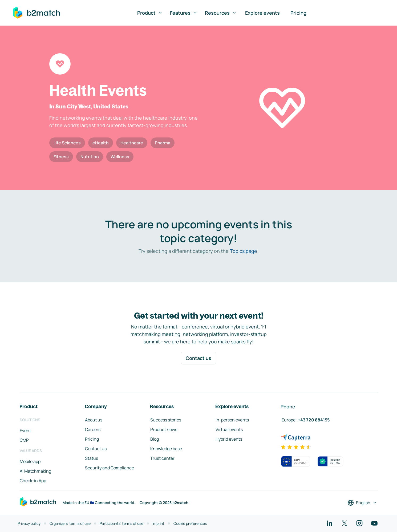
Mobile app (30, 461)
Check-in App (33, 481)
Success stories (166, 420)
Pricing (298, 13)
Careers (93, 429)
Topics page (244, 251)
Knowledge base (166, 449)
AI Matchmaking (35, 471)
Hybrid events (229, 439)
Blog (155, 439)
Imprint (158, 523)
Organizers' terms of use (70, 523)
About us (94, 420)
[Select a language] (362, 503)
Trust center (162, 458)
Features (184, 13)
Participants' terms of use (121, 523)
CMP (24, 440)
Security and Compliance (110, 468)
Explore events (262, 13)
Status (92, 458)
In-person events (232, 420)
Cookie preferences (190, 523)
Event (25, 431)
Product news (164, 429)
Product (150, 13)
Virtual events (229, 429)
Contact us (198, 358)
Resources (221, 13)
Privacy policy (29, 523)
